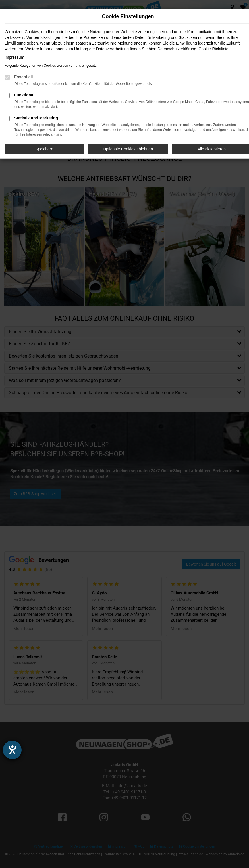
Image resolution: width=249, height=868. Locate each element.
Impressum (14, 57)
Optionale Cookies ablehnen (128, 149)
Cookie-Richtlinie (213, 49)
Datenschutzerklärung (177, 49)
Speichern (44, 149)
